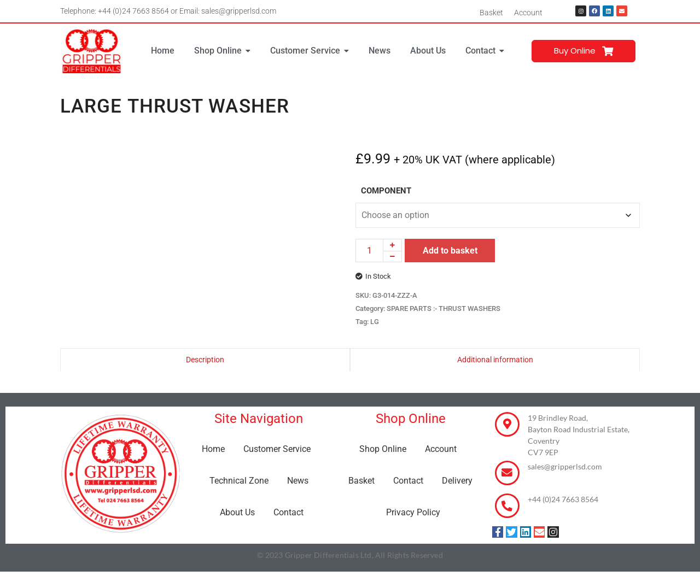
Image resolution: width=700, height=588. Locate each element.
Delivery (457, 481)
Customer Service (277, 449)
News (298, 481)
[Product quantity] (369, 251)
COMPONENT (386, 191)
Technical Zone (239, 481)
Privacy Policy (413, 512)
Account (528, 13)
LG (375, 322)
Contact (288, 512)
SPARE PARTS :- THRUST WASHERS (444, 308)
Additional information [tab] (495, 360)
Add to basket (450, 251)
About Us (237, 512)
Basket (491, 13)
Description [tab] (205, 360)
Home (213, 449)
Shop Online (383, 449)
